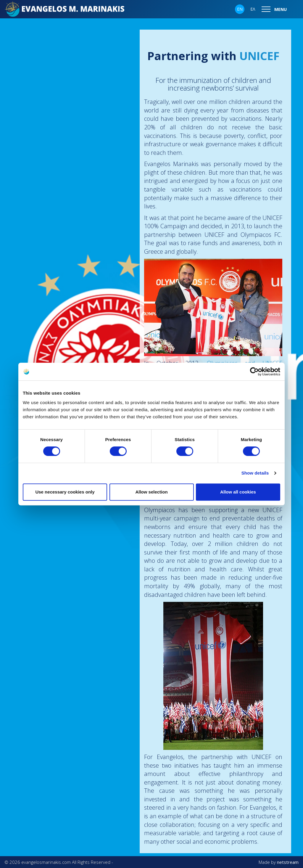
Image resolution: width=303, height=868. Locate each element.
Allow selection (151, 492)
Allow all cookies (238, 492)
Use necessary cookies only (65, 492)
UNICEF (259, 56)
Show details (255, 473)
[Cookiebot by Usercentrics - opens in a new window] (254, 372)
